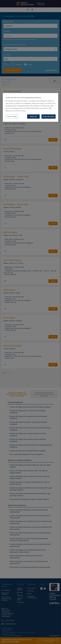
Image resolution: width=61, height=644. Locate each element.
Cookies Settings (12, 116)
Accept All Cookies (49, 117)
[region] (30, 107)
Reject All (33, 117)
